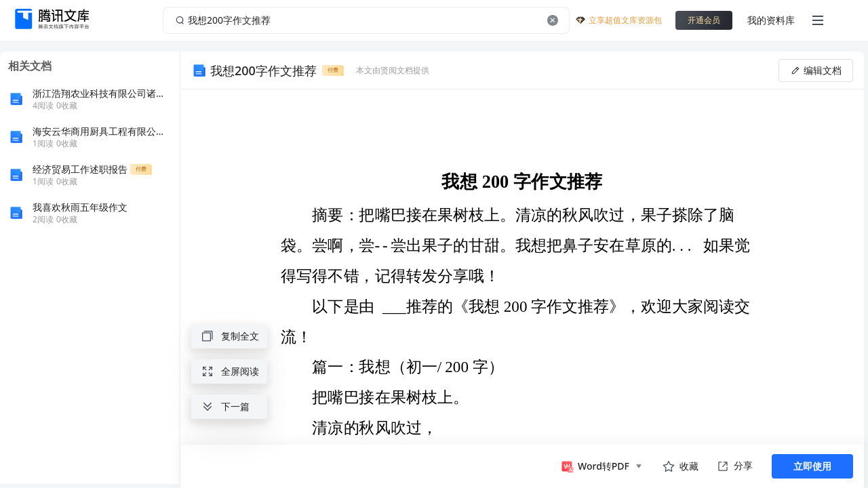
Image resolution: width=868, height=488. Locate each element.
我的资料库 (771, 20)
